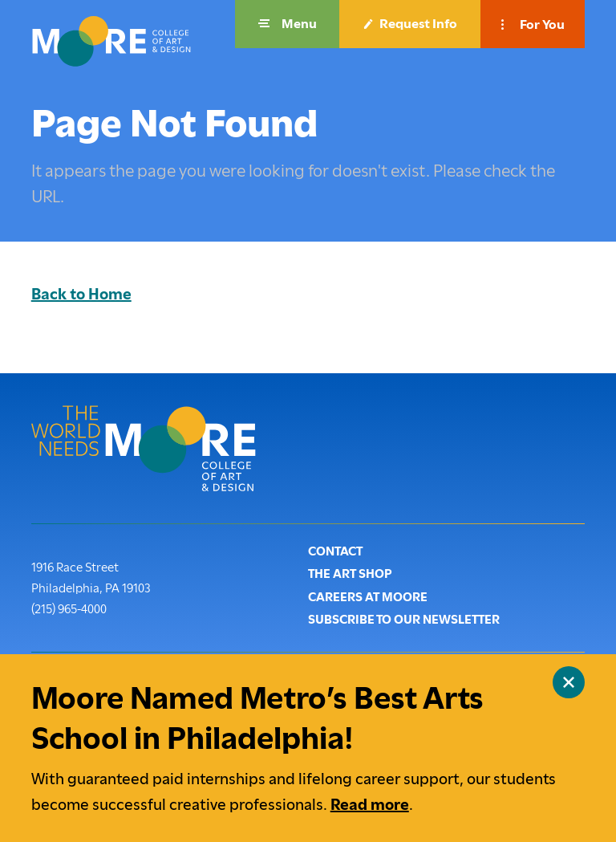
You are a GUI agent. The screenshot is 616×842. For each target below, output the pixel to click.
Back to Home (81, 294)
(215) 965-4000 (69, 608)
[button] (287, 24)
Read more (370, 805)
